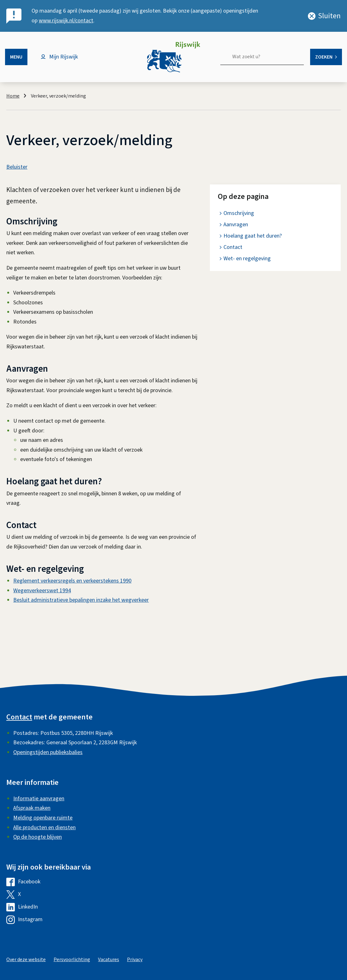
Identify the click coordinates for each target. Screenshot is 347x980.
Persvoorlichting (72, 960)
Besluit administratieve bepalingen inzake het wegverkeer (81, 600)
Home (13, 96)
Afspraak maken (32, 808)
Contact (233, 247)
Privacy (135, 960)
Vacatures (109, 960)
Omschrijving (239, 213)
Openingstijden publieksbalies (48, 752)
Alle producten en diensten (44, 828)
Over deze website (26, 960)
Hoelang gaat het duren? (253, 236)
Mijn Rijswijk (64, 57)
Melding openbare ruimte (43, 818)
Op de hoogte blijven (38, 837)
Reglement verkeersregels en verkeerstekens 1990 (72, 581)
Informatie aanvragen (39, 799)
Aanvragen (236, 225)
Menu (16, 57)
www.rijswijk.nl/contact (66, 21)
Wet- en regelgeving (247, 259)
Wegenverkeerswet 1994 (42, 591)
